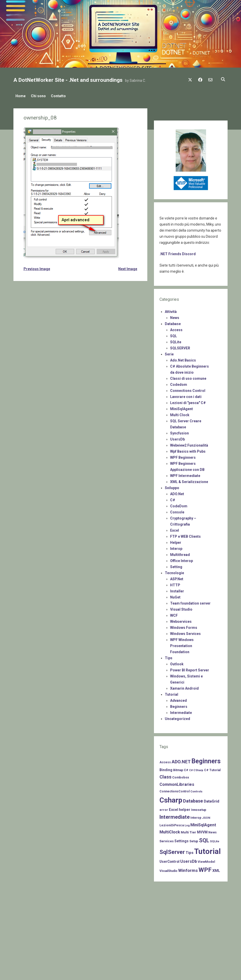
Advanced (178, 699)
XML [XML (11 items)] (216, 869)
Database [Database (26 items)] (193, 800)
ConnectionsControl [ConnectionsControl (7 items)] (175, 790)
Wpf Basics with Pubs (188, 450)
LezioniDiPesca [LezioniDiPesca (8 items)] (172, 824)
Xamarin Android (184, 687)
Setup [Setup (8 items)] (194, 840)
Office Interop (182, 559)
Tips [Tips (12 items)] (189, 851)
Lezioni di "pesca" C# (188, 402)
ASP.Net (177, 578)
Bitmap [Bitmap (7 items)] (178, 769)
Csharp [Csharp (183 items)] (171, 799)
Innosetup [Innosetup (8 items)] (199, 808)
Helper (176, 541)
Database (173, 323)
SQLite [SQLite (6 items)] (215, 840)
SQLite (176, 341)
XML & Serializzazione (189, 481)
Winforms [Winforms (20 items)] (188, 869)
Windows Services (185, 632)
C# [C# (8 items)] (186, 768)
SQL (174, 335)
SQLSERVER (180, 347)
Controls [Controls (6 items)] (196, 790)
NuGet (175, 596)
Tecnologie (174, 572)
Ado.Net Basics (183, 359)
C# (173, 499)
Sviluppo (172, 487)
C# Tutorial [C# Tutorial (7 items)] (212, 769)
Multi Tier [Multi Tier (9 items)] (188, 831)
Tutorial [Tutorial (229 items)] (207, 850)
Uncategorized (177, 717)
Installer (177, 590)
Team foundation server (190, 602)
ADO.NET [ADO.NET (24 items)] (181, 760)
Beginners (179, 705)
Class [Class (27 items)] (165, 775)
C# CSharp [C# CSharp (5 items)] (196, 769)
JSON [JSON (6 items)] (206, 816)
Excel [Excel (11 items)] (174, 808)
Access (176, 329)
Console (177, 511)
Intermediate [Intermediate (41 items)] (175, 816)
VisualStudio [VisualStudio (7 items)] (168, 869)
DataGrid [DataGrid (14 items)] (212, 800)
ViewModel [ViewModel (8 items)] (206, 860)
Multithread (180, 553)
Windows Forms (184, 626)
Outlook (177, 663)
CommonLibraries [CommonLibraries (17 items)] (177, 783)
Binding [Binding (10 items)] (166, 768)
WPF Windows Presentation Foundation (182, 645)
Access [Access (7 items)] (165, 761)
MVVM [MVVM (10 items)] (202, 831)
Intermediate (181, 711)
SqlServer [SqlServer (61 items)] (172, 851)
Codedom (179, 383)
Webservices (181, 620)
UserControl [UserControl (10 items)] (169, 860)
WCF (174, 614)
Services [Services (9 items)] (167, 840)
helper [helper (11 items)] (185, 808)
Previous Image (37, 268)
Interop (176, 547)
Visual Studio (181, 608)
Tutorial (172, 693)
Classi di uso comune (188, 377)
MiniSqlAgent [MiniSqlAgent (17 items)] (203, 824)
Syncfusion (179, 432)
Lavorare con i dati (186, 395)
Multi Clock (180, 414)
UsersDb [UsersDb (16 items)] (189, 860)
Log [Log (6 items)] (187, 824)
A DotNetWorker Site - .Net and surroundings (68, 80)
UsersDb (177, 438)
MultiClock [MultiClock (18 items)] (170, 831)
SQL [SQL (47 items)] (204, 839)
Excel (175, 529)
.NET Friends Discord (178, 253)
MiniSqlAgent (182, 408)
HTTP (175, 584)
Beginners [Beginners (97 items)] (206, 760)
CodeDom (179, 505)
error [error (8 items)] (164, 808)
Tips (169, 657)
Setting (176, 566)
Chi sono (41, 96)
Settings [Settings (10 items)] (182, 839)
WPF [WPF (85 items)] (205, 868)
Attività (171, 310)
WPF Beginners (183, 456)
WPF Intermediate (185, 474)
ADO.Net (177, 493)
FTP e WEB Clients (185, 535)
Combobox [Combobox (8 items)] (180, 776)
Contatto (63, 96)
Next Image (128, 268)
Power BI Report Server (190, 669)
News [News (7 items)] (213, 831)
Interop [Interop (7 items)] (196, 816)
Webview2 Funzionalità (189, 444)
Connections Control (188, 389)
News (175, 316)
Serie (169, 353)
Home (21, 96)
